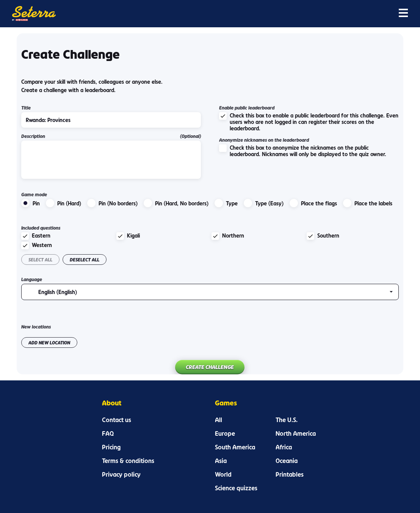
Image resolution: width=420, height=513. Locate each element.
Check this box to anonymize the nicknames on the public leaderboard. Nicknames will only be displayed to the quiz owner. (303, 151)
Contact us (117, 420)
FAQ (108, 433)
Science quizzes (236, 488)
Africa (284, 447)
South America (235, 447)
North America (296, 433)
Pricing (111, 447)
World (223, 474)
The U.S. (287, 420)
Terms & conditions (128, 461)
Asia (221, 461)
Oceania (287, 461)
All (219, 420)
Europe (225, 433)
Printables (290, 474)
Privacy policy (121, 474)
